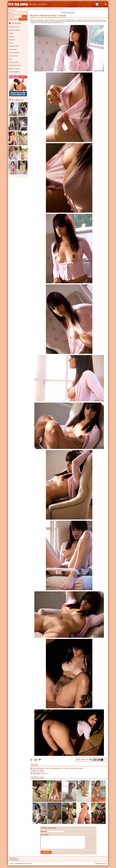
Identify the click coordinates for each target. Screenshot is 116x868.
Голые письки (13, 49)
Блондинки (12, 40)
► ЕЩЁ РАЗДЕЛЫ (14, 72)
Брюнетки (12, 36)
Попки (47, 768)
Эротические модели (15, 65)
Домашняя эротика (14, 30)
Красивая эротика (14, 27)
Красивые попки (14, 46)
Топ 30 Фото (42, 4)
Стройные (66, 768)
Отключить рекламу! (68, 13)
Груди (11, 59)
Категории (33, 4)
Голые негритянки (14, 53)
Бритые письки (74, 768)
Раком (81, 768)
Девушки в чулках (14, 69)
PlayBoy (11, 33)
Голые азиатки (13, 56)
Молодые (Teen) (14, 62)
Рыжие (11, 43)
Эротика (20, 866)
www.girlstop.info (14, 862)
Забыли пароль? (13, 19)
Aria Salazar (41, 770)
